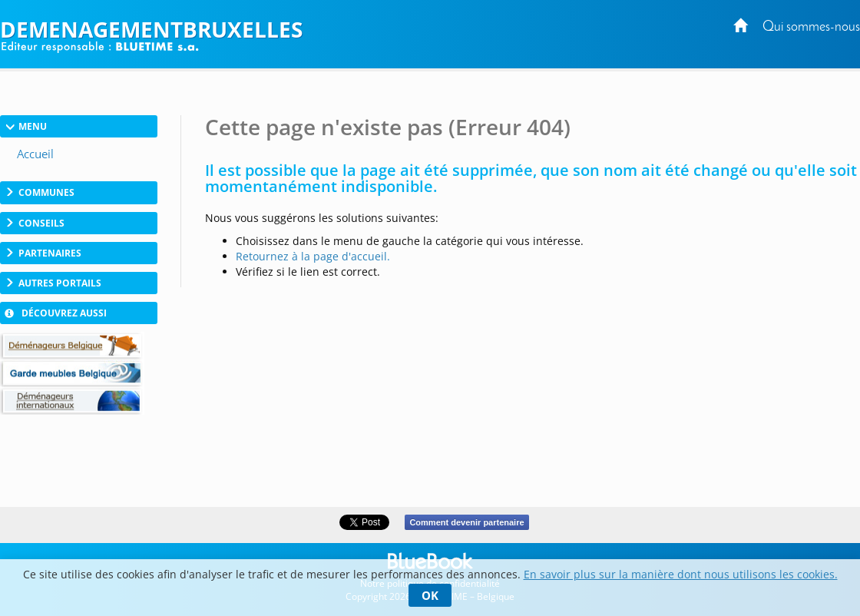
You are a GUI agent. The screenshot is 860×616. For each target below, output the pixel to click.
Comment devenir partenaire (466, 522)
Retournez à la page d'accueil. (313, 256)
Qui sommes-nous (811, 27)
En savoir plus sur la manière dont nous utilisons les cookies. (681, 574)
